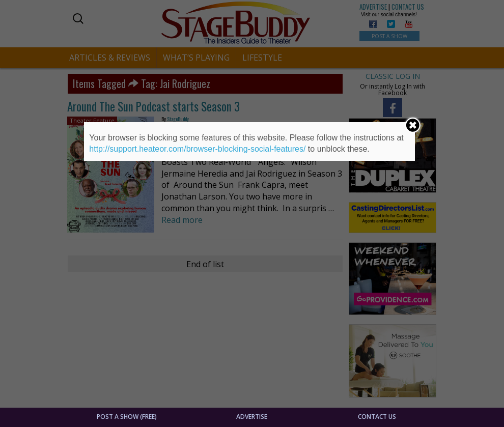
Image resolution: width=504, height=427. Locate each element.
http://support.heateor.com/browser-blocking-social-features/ (197, 149)
